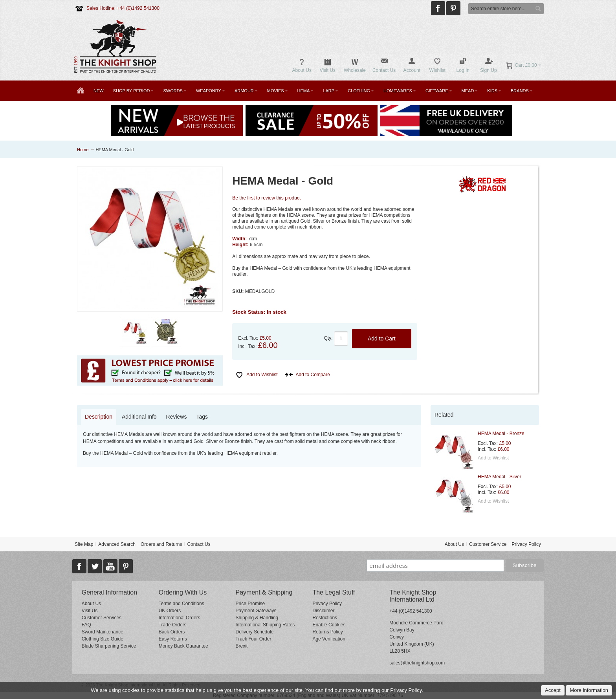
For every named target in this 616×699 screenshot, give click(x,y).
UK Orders (170, 611)
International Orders (180, 618)
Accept (553, 690)
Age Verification (329, 639)
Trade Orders (173, 625)
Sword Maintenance (103, 632)
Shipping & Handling (257, 618)
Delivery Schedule (255, 632)
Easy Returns (173, 639)
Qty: (328, 338)
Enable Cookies (329, 625)
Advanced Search (117, 544)
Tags (202, 417)
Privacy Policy (526, 544)
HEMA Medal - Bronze (501, 434)
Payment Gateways (256, 611)
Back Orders (172, 632)
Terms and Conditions (181, 604)
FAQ (86, 625)
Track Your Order (254, 639)
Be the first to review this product (266, 198)
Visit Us (90, 611)
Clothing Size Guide (103, 639)
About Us (454, 544)
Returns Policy (327, 632)
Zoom (150, 239)
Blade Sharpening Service (109, 646)
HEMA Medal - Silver (500, 477)
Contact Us (199, 544)
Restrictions (325, 618)
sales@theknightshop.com (417, 663)
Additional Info (139, 417)
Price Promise (250, 604)
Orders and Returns (161, 544)
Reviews (177, 417)
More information (589, 690)
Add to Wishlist (493, 458)
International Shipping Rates (265, 625)
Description (99, 417)
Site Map (84, 544)
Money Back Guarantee (183, 646)
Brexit (242, 646)
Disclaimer (323, 611)
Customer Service (488, 544)
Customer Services (102, 618)
